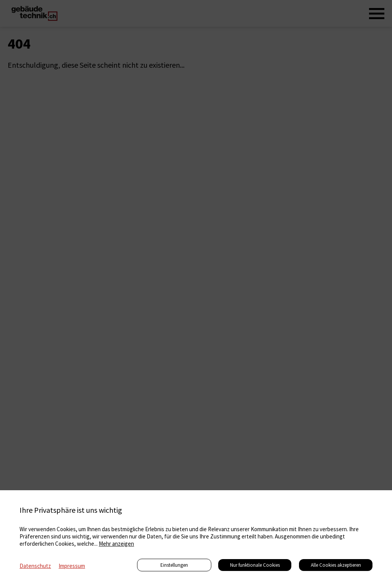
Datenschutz (35, 566)
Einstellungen (174, 565)
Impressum (72, 566)
